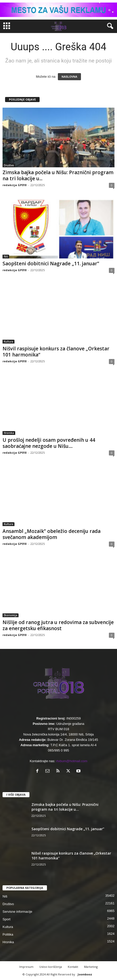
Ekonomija (11, 615)
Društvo (9, 165)
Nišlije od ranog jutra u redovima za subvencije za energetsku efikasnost (58, 625)
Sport (6, 919)
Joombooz (85, 974)
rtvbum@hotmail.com (72, 761)
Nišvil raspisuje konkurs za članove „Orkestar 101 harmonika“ (56, 352)
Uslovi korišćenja (51, 967)
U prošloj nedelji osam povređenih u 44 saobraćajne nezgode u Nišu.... (49, 443)
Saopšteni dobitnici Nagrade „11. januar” (51, 264)
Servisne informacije (17, 912)
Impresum (26, 967)
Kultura (9, 341)
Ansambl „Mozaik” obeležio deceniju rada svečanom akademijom (52, 534)
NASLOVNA (70, 77)
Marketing (91, 967)
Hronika (9, 433)
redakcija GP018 (14, 185)
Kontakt (73, 967)
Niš (6, 256)
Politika (8, 934)
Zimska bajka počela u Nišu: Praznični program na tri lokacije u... (58, 175)
